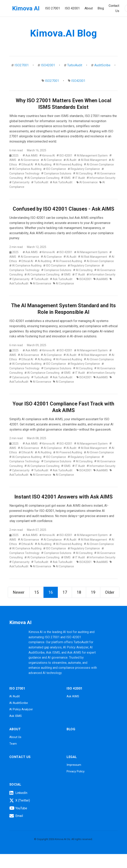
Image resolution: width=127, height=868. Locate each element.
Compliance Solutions (56, 173)
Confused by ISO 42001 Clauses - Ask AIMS (63, 209)
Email (16, 816)
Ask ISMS (16, 716)
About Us (15, 737)
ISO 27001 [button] (53, 8)
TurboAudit (75, 65)
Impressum (74, 765)
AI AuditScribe (19, 703)
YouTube (18, 808)
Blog (101, 8)
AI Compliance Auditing (25, 169)
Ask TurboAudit (61, 182)
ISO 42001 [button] (72, 8)
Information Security (101, 178)
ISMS (66, 178)
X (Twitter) (20, 801)
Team (13, 744)
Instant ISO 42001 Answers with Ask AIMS (63, 497)
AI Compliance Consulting (42, 178)
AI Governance (29, 160)
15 (36, 592)
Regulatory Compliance (84, 169)
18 (79, 592)
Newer (19, 592)
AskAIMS (101, 279)
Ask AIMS (30, 156)
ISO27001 (22, 65)
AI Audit (70, 160)
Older (110, 592)
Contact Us (114, 8)
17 (65, 592)
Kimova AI (26, 8)
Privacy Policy (76, 771)
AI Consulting (83, 173)
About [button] (89, 8)
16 (51, 592)
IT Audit (79, 178)
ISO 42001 (64, 156)
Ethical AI (26, 164)
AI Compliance (51, 160)
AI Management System (91, 156)
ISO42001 (48, 65)
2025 (14, 156)
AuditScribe (102, 65)
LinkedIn (18, 793)
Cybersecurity (19, 182)
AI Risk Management (93, 160)
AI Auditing (43, 164)
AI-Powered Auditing (68, 164)
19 (93, 592)
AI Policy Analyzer (21, 709)
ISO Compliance (55, 169)
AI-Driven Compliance (99, 164)
